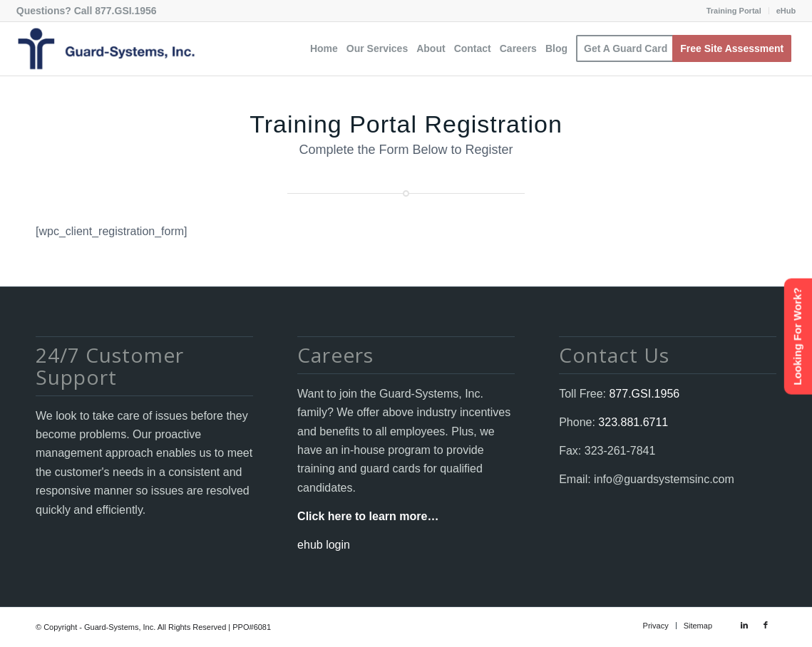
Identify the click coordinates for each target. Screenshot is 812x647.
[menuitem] (734, 11)
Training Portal (734, 11)
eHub (786, 11)
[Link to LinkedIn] (744, 625)
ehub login (324, 545)
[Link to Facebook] (766, 625)
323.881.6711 (632, 422)
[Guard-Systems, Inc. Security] (106, 49)
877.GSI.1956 (125, 11)
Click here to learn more (362, 516)
